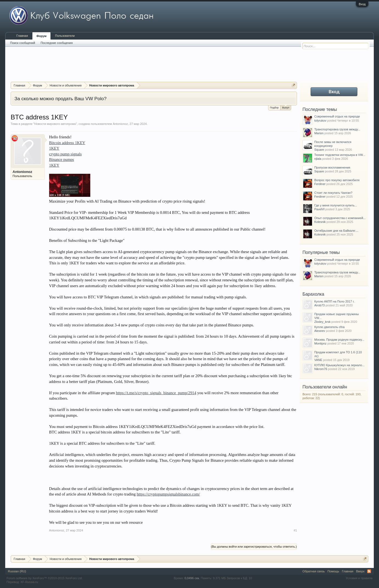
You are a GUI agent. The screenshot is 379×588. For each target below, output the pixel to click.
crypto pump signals (65, 154)
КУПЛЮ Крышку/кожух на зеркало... (339, 365)
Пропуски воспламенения (332, 167)
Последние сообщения (57, 43)
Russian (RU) (17, 571)
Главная (22, 36)
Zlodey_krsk (322, 322)
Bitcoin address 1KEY (67, 143)
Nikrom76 (321, 369)
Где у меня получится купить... (336, 205)
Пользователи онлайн (325, 387)
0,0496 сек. (192, 578)
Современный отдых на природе (337, 116)
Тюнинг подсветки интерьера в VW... (340, 155)
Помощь (333, 571)
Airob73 (319, 305)
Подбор (274, 108)
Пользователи (65, 36)
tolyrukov (320, 121)
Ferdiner (320, 184)
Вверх (360, 571)
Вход (362, 4)
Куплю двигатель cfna (329, 327)
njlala (318, 159)
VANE (318, 360)
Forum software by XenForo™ (45, 578)
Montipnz (320, 343)
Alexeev (320, 331)
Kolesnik (320, 222)
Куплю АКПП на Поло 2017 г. (334, 301)
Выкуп (286, 107)
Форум (42, 36)
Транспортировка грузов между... (337, 129)
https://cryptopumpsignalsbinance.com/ (168, 494)
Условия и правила (359, 578)
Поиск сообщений (23, 43)
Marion (319, 133)
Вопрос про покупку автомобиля (337, 180)
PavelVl (319, 209)
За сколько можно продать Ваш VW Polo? (61, 99)
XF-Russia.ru (29, 582)
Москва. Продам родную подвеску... (339, 340)
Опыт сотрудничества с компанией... (340, 218)
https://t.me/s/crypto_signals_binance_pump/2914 (156, 393)
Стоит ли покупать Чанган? (333, 193)
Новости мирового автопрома (55, 124)
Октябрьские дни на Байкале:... (336, 231)
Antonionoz (120, 124)
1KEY (54, 148)
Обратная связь (314, 571)
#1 (295, 530)
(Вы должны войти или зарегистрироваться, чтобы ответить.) (254, 547)
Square (319, 150)
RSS (369, 571)
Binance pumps (62, 159)
